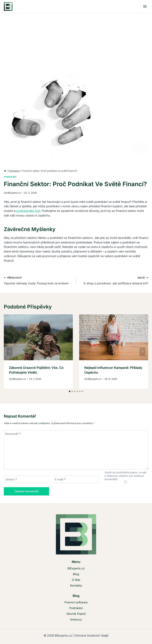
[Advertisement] (76, 37)
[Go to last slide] (10, 352)
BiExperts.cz (14, 193)
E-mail (60, 480)
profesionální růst (28, 211)
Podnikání (10, 177)
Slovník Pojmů (76, 614)
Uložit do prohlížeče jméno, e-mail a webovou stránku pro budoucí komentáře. (125, 476)
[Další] (142, 352)
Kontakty (76, 586)
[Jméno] (26, 479)
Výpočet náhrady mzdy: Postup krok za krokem (38, 280)
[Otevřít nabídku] (145, 6)
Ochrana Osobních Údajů (91, 636)
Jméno (11, 480)
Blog (76, 574)
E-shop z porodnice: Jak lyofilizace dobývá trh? (114, 280)
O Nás (76, 580)
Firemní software (76, 602)
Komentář (13, 434)
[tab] (70, 391)
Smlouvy (76, 619)
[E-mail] (76, 479)
